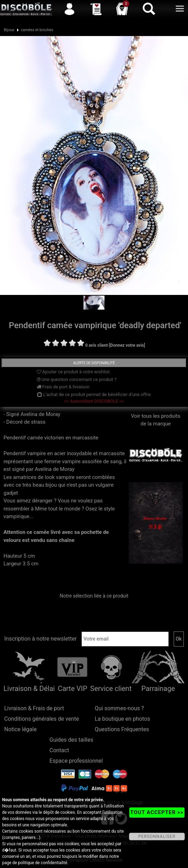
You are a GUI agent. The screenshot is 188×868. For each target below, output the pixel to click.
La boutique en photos (122, 719)
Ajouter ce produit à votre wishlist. (74, 372)
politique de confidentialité (42, 863)
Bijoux (9, 30)
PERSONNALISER (157, 837)
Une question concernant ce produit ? (77, 379)
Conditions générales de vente (42, 719)
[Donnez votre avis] (127, 345)
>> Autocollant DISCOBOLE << (94, 401)
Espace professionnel (76, 761)
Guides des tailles (71, 740)
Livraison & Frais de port (34, 708)
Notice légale (20, 729)
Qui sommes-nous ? (119, 708)
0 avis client (96, 345)
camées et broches (37, 30)
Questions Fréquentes (122, 729)
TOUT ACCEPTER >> (157, 812)
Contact (59, 750)
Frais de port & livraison (63, 387)
